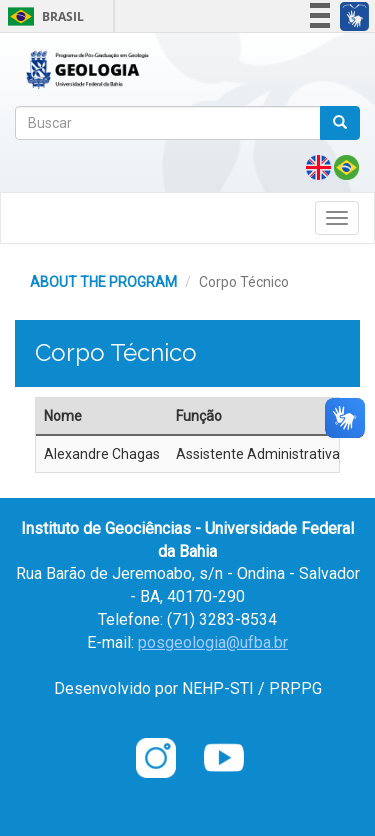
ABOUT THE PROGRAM (103, 282)
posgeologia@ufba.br (213, 642)
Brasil (42, 16)
